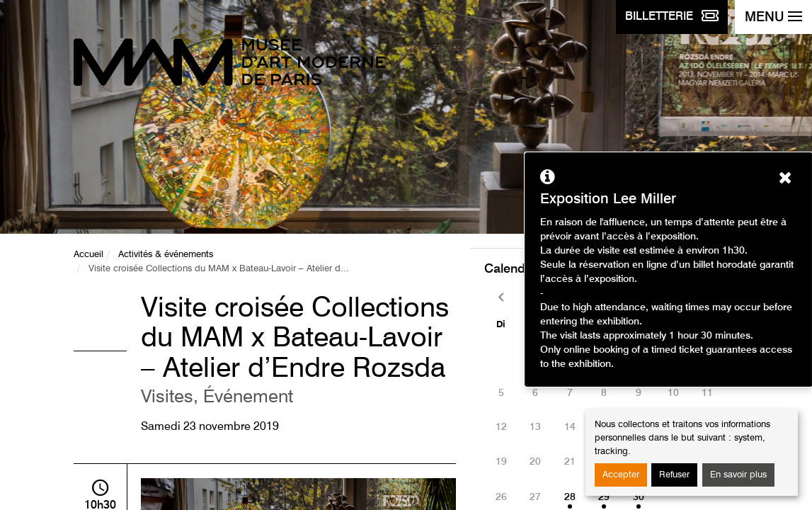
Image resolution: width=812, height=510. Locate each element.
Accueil (88, 255)
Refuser (674, 475)
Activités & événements (166, 255)
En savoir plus (738, 475)
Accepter (621, 475)
